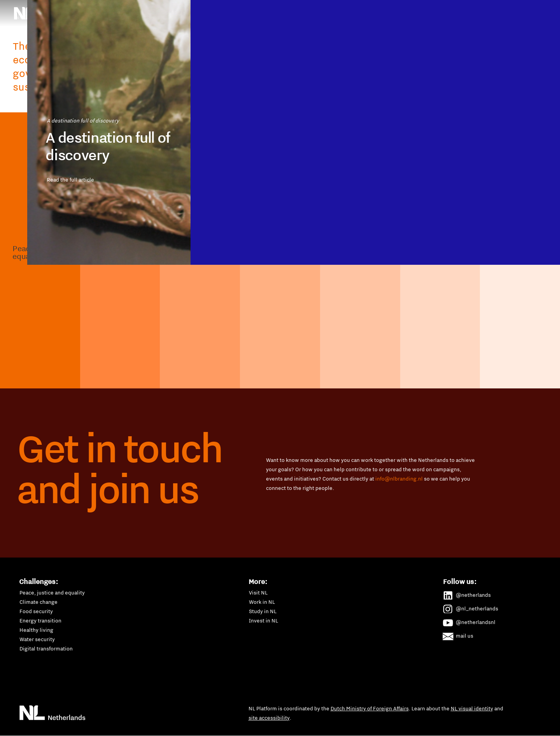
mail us (458, 635)
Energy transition (40, 621)
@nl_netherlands (471, 607)
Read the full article (105, 268)
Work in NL (262, 602)
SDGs (341, 25)
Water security (37, 639)
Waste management (451, 25)
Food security (36, 611)
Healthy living (36, 630)
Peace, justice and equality (52, 593)
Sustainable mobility (388, 25)
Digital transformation (46, 649)
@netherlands (467, 594)
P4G (316, 25)
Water (277, 46)
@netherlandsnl (469, 621)
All (302, 46)
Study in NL (263, 611)
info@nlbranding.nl (399, 479)
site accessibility (269, 718)
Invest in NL (263, 621)
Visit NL (258, 593)
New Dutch (283, 25)
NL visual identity (472, 708)
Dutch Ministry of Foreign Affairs (370, 708)
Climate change (38, 602)
